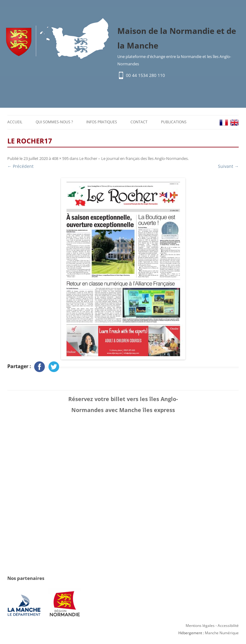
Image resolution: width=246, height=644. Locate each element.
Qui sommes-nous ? (54, 122)
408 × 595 (60, 158)
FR (224, 123)
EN (234, 123)
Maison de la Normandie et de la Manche (177, 38)
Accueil (15, 122)
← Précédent (20, 166)
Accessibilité (228, 626)
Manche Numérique (222, 633)
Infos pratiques (102, 122)
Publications (174, 122)
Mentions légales (200, 626)
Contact (139, 122)
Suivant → (228, 166)
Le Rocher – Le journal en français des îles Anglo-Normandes (134, 158)
